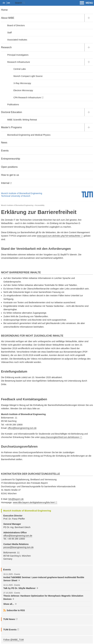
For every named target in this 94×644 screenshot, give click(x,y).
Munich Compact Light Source (28, 76)
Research (6, 47)
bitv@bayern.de (16, 499)
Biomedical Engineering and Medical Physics (29, 135)
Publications (13, 104)
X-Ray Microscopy (22, 83)
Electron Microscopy (23, 90)
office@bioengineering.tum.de (22, 428)
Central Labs (20, 69)
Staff (10, 33)
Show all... (9, 604)
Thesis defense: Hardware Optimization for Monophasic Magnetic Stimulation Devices (43, 597)
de (4, 3)
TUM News (9, 619)
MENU (86, 3)
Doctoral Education (12, 112)
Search (18, 3)
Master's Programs (11, 127)
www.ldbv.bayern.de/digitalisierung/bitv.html (34, 502)
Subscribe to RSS (16, 610)
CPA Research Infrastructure (27, 98)
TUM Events (10, 630)
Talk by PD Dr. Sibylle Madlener (19, 588)
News (4, 143)
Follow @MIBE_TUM (14, 640)
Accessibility (40, 205)
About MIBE (8, 18)
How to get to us (10, 175)
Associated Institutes (17, 40)
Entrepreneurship (11, 159)
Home (4, 10)
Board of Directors (16, 25)
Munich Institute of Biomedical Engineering (22, 193)
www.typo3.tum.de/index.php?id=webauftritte (58, 236)
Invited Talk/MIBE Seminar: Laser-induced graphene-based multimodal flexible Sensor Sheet (44, 579)
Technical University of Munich (16, 196)
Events (5, 151)
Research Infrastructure (19, 62)
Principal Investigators (18, 55)
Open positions (9, 167)
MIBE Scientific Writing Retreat (22, 120)
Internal (5, 183)
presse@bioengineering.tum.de (19, 547)
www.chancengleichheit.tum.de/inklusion (60, 437)
